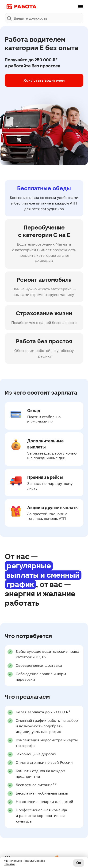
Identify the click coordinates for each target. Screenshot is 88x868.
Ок (79, 863)
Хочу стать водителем (44, 80)
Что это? (10, 864)
